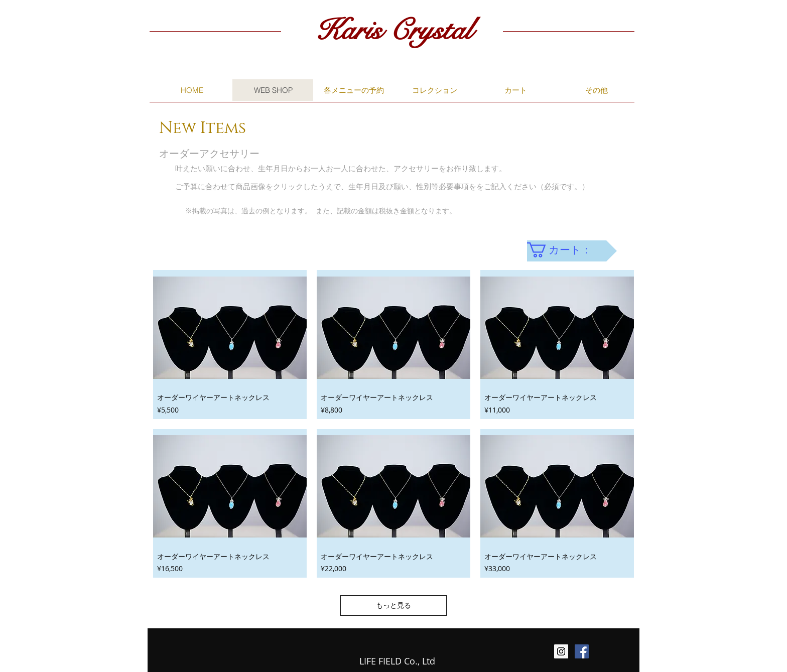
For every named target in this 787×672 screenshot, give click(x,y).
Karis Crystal (393, 30)
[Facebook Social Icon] (582, 651)
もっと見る (393, 605)
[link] (567, 250)
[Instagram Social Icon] (561, 651)
